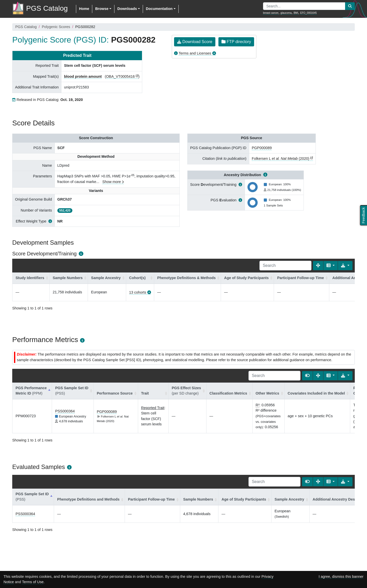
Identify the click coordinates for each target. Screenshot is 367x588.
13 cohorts (138, 292)
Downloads (127, 9)
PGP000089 (262, 148)
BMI (296, 13)
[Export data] (345, 266)
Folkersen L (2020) (281, 159)
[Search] (285, 266)
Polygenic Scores (56, 27)
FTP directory (236, 42)
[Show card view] (307, 376)
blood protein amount (83, 76)
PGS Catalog (26, 27)
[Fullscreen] (318, 266)
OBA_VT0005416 (120, 76)
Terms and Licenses (195, 53)
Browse (102, 9)
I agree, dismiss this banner (341, 577)
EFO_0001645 (309, 13)
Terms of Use (33, 582)
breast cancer (271, 13)
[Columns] (331, 266)
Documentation (159, 9)
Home (84, 9)
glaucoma (286, 13)
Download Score (195, 42)
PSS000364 (65, 411)
